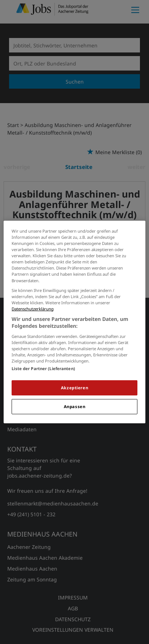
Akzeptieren (74, 388)
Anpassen (75, 406)
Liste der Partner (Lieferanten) (43, 368)
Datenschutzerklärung (33, 309)
